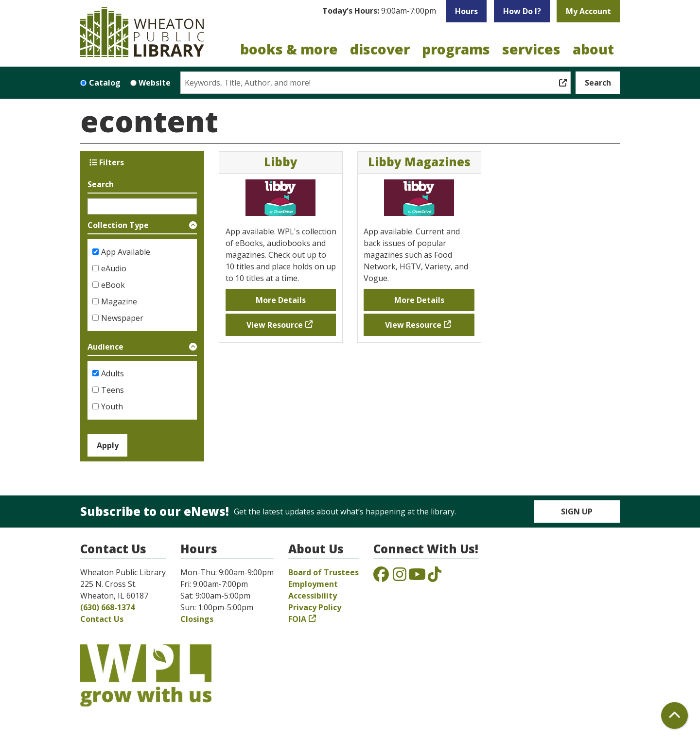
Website (155, 83)
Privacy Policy (315, 607)
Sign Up (577, 512)
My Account (588, 11)
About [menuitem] (593, 49)
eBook (113, 285)
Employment (313, 584)
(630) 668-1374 (107, 607)
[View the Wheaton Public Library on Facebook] (381, 577)
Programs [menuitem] (456, 49)
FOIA (297, 619)
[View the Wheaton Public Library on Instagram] (400, 577)
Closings (197, 619)
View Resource (275, 325)
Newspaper (122, 318)
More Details (281, 300)
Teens (113, 390)
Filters (107, 162)
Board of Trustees (324, 572)
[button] (379, 11)
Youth (112, 406)
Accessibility (313, 596)
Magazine (119, 301)
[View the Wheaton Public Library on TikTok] (435, 577)
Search (101, 184)
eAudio (114, 268)
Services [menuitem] (531, 49)
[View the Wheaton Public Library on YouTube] (417, 577)
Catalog (105, 83)
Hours (466, 11)
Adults (113, 373)
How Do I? (522, 11)
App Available (126, 252)
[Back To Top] (674, 715)
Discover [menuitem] (380, 49)
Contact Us (102, 619)
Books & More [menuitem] (289, 49)
